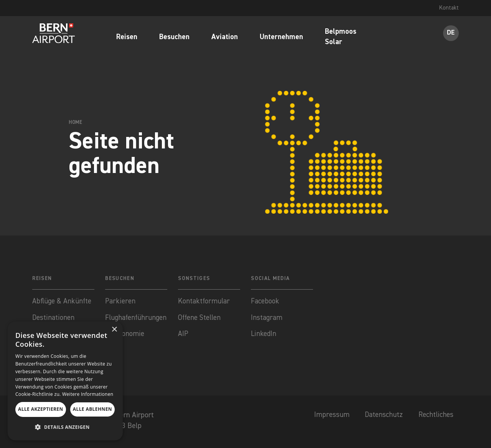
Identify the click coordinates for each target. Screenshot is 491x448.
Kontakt (449, 8)
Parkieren (120, 301)
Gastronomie (125, 335)
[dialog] (65, 381)
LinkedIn (264, 335)
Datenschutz (380, 417)
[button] (65, 427)
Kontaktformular (205, 301)
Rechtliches (435, 417)
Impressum (327, 417)
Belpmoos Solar (341, 38)
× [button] (114, 330)
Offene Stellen (200, 318)
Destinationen (54, 318)
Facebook (266, 301)
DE (451, 33)
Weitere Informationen (88, 394)
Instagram (267, 318)
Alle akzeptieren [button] (41, 409)
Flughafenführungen (136, 318)
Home (76, 123)
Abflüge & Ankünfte (63, 301)
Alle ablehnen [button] (92, 409)
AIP (183, 335)
